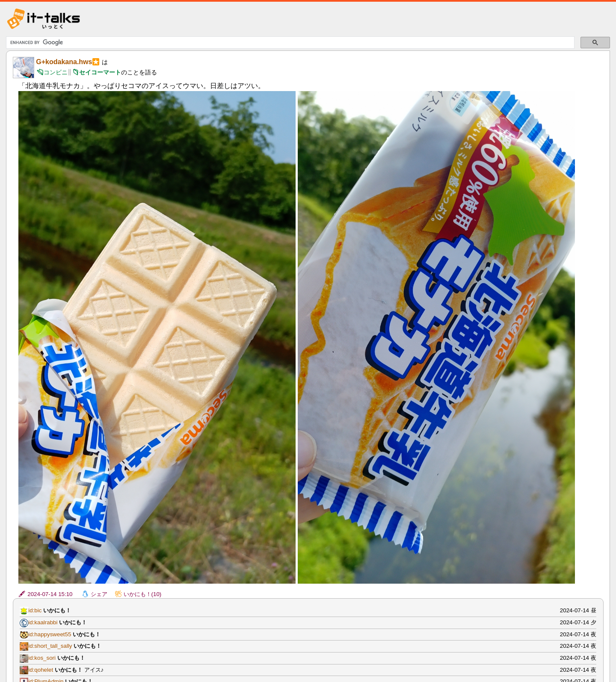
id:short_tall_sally (50, 646)
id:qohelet (41, 670)
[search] (289, 43)
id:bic (35, 610)
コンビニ (56, 72)
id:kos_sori (42, 658)
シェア (99, 594)
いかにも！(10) (143, 594)
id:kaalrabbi (43, 622)
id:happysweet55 (50, 634)
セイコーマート (100, 72)
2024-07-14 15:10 (50, 594)
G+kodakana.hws (64, 62)
